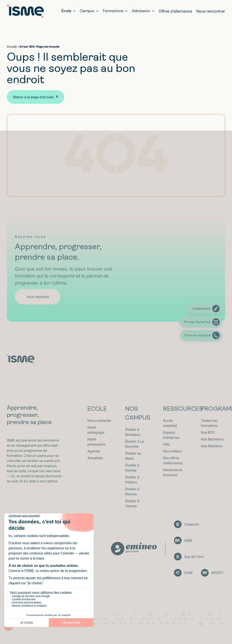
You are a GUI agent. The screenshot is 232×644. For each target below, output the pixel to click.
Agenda (94, 451)
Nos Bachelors (212, 439)
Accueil (12, 46)
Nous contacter (99, 420)
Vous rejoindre (38, 297)
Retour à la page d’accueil (33, 97)
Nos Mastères (212, 446)
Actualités (95, 458)
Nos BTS (208, 432)
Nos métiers (172, 451)
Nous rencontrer (211, 11)
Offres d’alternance (175, 11)
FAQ (166, 444)
